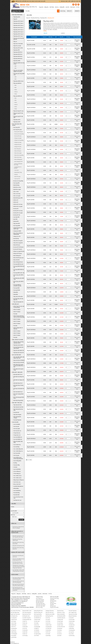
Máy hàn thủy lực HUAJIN (19, 362)
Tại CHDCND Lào (37, 618)
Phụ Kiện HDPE (53, 601)
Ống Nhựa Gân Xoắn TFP (19, 353)
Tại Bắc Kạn (25, 634)
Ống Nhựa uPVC (17, 17)
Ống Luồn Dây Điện (61, 614)
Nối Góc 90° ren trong (18, 204)
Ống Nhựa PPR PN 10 (18, 52)
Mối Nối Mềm (16, 488)
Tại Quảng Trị (71, 627)
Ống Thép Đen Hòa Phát (18, 407)
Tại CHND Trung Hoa (26, 618)
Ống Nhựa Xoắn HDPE (50, 614)
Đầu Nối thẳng (16, 185)
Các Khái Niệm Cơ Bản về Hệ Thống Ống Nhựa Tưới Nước (18, 571)
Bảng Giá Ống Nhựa (73, 616)
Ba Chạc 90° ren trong (18, 211)
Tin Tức (78, 7)
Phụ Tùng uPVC (17, 127)
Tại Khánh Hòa (72, 625)
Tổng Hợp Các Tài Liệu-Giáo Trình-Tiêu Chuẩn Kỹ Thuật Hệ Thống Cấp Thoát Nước (19, 567)
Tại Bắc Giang (14, 632)
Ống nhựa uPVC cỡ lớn (18, 48)
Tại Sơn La (59, 632)
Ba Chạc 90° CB (17, 215)
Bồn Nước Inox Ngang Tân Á (19, 380)
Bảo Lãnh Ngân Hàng (15, 612)
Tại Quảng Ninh (72, 630)
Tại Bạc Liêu (25, 623)
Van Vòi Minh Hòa (17, 445)
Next (31, 460)
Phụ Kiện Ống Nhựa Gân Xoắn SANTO (19, 348)
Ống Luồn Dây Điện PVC (18, 302)
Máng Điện (16, 292)
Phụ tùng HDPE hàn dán (18, 264)
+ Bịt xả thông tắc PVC (18, 162)
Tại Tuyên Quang (37, 634)
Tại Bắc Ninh (25, 632)
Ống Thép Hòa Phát (17, 405)
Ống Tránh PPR (17, 224)
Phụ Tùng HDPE (17, 226)
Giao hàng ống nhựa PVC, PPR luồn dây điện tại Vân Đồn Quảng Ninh (19, 589)
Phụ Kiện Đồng (17, 493)
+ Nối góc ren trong (18, 142)
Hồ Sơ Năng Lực (39, 598)
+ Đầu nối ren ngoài (18, 153)
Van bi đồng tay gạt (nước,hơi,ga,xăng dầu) (18, 458)
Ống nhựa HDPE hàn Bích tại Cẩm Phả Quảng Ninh (18, 582)
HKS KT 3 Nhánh (17, 321)
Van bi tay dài (16, 427)
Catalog (45, 31)
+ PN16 (15, 94)
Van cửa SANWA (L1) (18, 437)
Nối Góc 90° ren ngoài (18, 206)
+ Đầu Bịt (16, 175)
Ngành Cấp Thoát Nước (18, 552)
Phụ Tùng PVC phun (18, 130)
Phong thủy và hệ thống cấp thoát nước (18, 556)
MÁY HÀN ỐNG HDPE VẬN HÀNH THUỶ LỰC (19, 358)
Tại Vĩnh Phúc (37, 632)
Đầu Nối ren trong (17, 187)
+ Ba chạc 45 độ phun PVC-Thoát (18, 164)
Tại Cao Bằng (13, 636)
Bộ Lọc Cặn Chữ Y (17, 484)
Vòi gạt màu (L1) (17, 433)
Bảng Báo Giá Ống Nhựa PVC (18, 546)
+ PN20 (15, 109)
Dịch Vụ (57, 7)
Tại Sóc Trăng (14, 623)
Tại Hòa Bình (60, 628)
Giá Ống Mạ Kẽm (14, 616)
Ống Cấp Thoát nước (50, 612)
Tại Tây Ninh (71, 618)
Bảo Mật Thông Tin (40, 602)
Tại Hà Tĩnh (25, 628)
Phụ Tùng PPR (16, 183)
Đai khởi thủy (16, 239)
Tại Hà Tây (48, 618)
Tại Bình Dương (37, 620)
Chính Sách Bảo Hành (40, 604)
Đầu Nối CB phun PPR (18, 198)
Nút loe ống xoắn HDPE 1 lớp (19, 276)
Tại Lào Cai (59, 634)
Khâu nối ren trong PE (18, 241)
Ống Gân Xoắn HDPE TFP (19, 351)
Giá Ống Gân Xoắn (26, 616)
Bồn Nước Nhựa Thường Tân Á (18, 386)
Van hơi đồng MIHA (17, 461)
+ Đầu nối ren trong (18, 157)
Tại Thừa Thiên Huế (61, 627)
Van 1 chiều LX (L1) (17, 476)
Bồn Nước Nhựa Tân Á (18, 383)
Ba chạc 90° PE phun (18, 249)
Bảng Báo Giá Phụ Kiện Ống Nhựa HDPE (18, 543)
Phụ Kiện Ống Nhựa (73, 611)
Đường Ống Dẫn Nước (38, 611)
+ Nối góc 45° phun (18, 147)
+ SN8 (15, 66)
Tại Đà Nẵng (48, 636)
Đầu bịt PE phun (17, 245)
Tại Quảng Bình (14, 628)
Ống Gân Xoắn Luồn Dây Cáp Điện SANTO (19, 342)
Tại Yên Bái (48, 634)
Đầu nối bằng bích (17, 256)
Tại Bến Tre (25, 621)
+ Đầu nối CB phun (18, 151)
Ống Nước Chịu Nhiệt (73, 614)
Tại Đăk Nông (13, 625)
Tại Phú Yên (13, 627)
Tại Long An (48, 620)
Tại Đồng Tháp (60, 620)
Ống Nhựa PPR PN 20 (18, 56)
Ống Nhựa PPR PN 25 (18, 59)
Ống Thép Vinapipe (17, 415)
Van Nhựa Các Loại (17, 500)
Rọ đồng (15, 463)
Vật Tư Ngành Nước (73, 612)
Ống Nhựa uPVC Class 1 (18, 23)
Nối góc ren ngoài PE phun (19, 251)
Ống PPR (52, 605)
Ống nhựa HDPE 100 (18, 96)
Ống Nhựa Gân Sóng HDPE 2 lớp (19, 74)
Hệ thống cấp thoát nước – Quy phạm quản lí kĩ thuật (18, 563)
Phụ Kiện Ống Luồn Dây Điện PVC (18, 299)
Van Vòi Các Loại (17, 482)
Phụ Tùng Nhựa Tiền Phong (17, 125)
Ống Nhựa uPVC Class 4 (18, 30)
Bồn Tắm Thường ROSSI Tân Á (19, 395)
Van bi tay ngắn (17, 429)
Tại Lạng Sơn (71, 632)
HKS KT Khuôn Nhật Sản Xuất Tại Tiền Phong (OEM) (19, 317)
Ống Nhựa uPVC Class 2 (18, 25)
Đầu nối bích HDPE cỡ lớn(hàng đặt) (18, 234)
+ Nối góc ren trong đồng (19, 140)
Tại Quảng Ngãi (37, 627)
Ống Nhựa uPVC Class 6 (18, 34)
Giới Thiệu (52, 7)
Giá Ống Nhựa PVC (49, 616)
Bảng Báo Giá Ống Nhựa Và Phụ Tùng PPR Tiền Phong (18, 537)
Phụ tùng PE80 (17, 288)
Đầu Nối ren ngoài (17, 189)
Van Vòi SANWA (17, 424)
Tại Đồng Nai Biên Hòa (27, 620)
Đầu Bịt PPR (16, 221)
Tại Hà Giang (25, 636)
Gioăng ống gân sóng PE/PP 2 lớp (18, 228)
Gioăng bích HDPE (17, 231)
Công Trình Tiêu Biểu (40, 600)
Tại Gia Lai (24, 625)
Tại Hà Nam (59, 630)
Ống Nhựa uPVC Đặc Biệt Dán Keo (19, 39)
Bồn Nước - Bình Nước (17, 372)
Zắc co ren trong (17, 194)
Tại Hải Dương (72, 636)
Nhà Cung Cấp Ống (38, 614)
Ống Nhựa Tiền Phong (35, 18)
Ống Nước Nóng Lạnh (38, 612)
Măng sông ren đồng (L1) (19, 480)
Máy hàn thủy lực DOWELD (19, 360)
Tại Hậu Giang (60, 621)
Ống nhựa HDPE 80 (17, 83)
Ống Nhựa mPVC (44, 18)
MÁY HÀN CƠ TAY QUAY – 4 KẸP (19, 370)
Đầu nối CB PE (17, 260)
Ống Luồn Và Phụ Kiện (18, 297)
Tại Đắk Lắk (71, 623)
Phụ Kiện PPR (53, 606)
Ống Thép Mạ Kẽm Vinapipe (17, 417)
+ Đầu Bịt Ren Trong (18, 172)
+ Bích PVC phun (17, 177)
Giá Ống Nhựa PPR (38, 616)
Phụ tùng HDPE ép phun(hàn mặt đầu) (17, 285)
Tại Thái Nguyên (14, 634)
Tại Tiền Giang (72, 620)
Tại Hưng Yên (14, 630)
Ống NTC (15, 19)
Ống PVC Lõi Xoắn (17, 46)
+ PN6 (15, 85)
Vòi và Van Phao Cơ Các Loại (18, 498)
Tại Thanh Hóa (48, 628)
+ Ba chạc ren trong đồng (19, 134)
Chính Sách (73, 7)
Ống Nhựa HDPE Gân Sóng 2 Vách (19, 63)
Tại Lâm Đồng (60, 623)
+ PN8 (15, 88)
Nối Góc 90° (16, 202)
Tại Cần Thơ (48, 623)
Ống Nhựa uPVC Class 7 (18, 36)
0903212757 (69, 11)
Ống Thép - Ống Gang (17, 403)
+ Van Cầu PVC (17, 179)
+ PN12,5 (16, 92)
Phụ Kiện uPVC (53, 604)
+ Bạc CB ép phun (17, 149)
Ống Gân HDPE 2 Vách (27, 611)
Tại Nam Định (48, 630)
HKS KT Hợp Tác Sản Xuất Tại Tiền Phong (19, 307)
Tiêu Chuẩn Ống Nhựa (27, 612)
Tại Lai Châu (71, 634)
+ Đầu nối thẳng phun (18, 159)
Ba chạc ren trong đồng (18, 181)
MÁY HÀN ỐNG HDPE (17, 355)
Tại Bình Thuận (49, 625)
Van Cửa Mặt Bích (17, 491)
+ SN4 (15, 68)
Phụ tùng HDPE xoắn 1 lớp (19, 273)
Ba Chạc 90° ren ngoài (18, 213)
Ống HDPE (52, 600)
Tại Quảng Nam (49, 627)
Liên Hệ (67, 7)
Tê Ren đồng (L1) (17, 474)
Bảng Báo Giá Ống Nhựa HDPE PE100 (17, 540)
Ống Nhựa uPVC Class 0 (18, 21)
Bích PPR (15, 219)
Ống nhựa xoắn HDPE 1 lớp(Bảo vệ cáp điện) (18, 71)
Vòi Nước (15, 467)
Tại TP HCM (36, 636)
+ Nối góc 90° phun (18, 145)
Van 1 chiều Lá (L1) (17, 478)
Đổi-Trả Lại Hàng (39, 607)
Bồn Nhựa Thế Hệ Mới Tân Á (19, 389)
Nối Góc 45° (16, 200)
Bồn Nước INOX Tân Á (18, 375)
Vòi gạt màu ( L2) (17, 435)
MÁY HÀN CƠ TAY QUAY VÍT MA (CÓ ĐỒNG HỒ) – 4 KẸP (19, 366)
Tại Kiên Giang (72, 621)
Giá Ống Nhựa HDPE (61, 616)
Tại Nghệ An (36, 628)
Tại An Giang (13, 621)
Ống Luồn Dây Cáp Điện (18, 340)
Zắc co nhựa (16, 192)
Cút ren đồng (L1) (17, 471)
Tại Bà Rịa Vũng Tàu (61, 618)
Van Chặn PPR (16, 217)
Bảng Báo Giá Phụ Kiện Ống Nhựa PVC (18, 548)
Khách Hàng (63, 11)
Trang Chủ (41, 7)
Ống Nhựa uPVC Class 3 (18, 28)
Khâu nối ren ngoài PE (18, 243)
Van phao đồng (17, 465)
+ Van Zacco (16, 170)
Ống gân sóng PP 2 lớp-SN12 (18, 114)
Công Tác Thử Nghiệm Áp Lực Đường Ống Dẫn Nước (19, 559)
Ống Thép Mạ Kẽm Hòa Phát (18, 410)
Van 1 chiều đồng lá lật (18, 449)
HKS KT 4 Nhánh (17, 312)
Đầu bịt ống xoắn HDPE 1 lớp (19, 282)
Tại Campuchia (14, 618)
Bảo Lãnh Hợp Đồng (40, 601)
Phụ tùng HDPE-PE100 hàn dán (19, 267)
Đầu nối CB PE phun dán (19, 258)
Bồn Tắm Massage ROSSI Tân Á (19, 398)
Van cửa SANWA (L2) (18, 439)
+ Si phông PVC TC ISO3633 (18, 168)
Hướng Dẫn (62, 7)
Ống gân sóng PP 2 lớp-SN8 (18, 117)
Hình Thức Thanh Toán (40, 606)
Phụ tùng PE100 (17, 290)
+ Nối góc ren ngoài (18, 138)
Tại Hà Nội (59, 636)
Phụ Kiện (15, 314)
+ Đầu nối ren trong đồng (19, 155)
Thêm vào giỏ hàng (77, 40)
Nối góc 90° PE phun (18, 253)
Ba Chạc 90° (16, 209)
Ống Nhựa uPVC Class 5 (18, 32)
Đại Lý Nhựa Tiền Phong (16, 611)
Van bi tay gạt (16, 455)
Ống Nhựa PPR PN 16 (18, 54)
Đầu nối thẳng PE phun (18, 262)
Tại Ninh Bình (25, 630)
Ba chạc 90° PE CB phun (19, 247)
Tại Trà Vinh (48, 621)
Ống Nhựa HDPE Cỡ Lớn (18, 81)
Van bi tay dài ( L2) (17, 431)
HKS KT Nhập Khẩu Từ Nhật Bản (18, 328)
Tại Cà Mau (36, 623)
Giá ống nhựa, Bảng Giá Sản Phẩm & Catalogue (18, 527)
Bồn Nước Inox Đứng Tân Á (19, 377)
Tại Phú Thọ (48, 632)
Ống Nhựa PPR (17, 50)
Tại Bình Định (25, 627)
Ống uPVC (52, 602)
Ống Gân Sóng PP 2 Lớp (18, 111)
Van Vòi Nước (15, 422)
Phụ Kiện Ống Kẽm (17, 420)
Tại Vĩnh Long (37, 621)
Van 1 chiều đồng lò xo (18, 451)
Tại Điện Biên (71, 628)
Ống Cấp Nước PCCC (27, 614)
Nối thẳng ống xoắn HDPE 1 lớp (19, 279)
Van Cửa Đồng (16, 447)
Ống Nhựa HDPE (17, 61)
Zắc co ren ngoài (17, 196)
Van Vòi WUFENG (17, 469)
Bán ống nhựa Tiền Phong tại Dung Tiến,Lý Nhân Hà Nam (18, 585)
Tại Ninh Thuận (60, 625)
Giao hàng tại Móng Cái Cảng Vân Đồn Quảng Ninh (18, 578)
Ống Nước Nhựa (60, 611)
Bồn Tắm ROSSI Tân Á (18, 392)
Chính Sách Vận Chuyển (41, 605)
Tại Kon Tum (36, 625)
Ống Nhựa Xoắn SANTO (18, 345)
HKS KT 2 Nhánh (17, 310)
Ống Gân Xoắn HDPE (54, 607)
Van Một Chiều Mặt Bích (18, 486)
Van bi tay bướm (17, 453)
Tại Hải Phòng (14, 637)
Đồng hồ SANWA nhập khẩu (18, 442)
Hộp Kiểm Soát (16, 304)
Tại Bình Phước (14, 620)
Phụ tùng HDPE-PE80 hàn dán (19, 270)
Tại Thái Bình (36, 630)
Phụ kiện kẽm (16, 412)
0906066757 (77, 11)
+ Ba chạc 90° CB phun (18, 132)
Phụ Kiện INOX (17, 495)
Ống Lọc (15, 42)
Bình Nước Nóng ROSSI (18, 401)
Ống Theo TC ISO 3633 (18, 44)
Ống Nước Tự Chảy (61, 612)
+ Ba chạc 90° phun (18, 136)
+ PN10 (15, 90)
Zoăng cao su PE (17, 236)
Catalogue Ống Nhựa (50, 611)
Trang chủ (28, 18)
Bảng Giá (46, 7)
